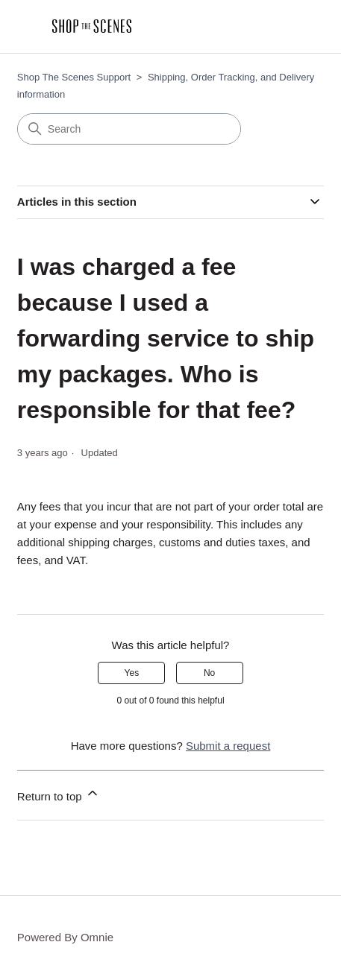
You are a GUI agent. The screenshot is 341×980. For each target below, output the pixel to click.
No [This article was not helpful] (209, 673)
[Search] (129, 129)
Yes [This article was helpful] (132, 673)
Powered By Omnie (65, 937)
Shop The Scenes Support (74, 77)
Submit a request (228, 746)
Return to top (59, 794)
